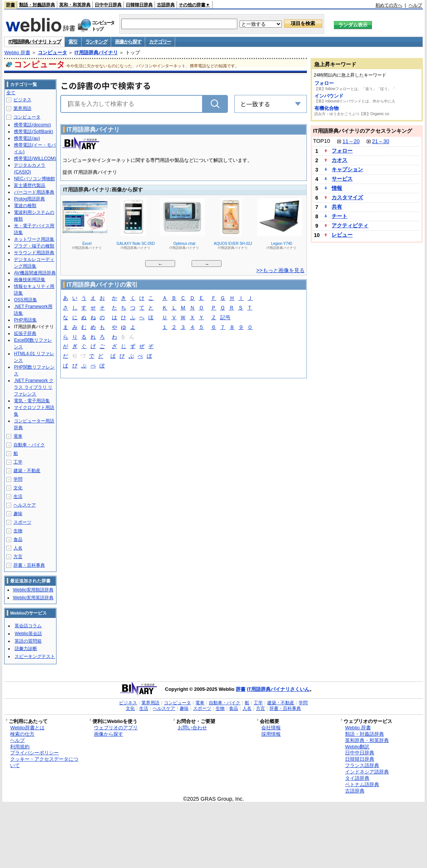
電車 (18, 436)
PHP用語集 (25, 320)
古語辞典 (166, 5)
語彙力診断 (26, 649)
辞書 (10, 5)
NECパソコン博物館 (34, 179)
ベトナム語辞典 (362, 784)
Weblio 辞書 (17, 53)
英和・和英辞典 (75, 5)
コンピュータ (52, 53)
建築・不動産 (27, 471)
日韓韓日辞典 (139, 5)
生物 (18, 531)
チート (339, 216)
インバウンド (329, 96)
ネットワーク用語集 (34, 239)
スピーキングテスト (35, 656)
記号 (225, 318)
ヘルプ (415, 5)
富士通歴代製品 (30, 185)
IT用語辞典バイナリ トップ (34, 42)
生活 (18, 496)
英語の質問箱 (28, 641)
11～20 (351, 141)
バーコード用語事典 (34, 192)
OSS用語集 (25, 300)
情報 (337, 188)
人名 (18, 548)
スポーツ (22, 522)
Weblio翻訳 (357, 747)
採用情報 (271, 734)
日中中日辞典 (108, 5)
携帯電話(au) (27, 138)
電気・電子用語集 (32, 401)
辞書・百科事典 (29, 565)
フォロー (324, 83)
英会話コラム (28, 626)
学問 (18, 479)
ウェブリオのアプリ (116, 728)
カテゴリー (160, 42)
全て (11, 93)
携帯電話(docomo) (32, 125)
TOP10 (322, 141)
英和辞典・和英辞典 (367, 740)
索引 (73, 42)
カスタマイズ (347, 197)
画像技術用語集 (30, 280)
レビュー (342, 235)
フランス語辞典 (362, 765)
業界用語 (22, 108)
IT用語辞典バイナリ (96, 53)
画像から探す (128, 42)
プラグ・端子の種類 (34, 246)
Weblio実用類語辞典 (33, 590)
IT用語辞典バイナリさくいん (278, 689)
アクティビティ (350, 225)
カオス (339, 160)
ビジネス (22, 100)
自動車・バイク (29, 445)
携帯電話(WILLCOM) (35, 158)
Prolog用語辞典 (29, 199)
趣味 (18, 514)
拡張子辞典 (25, 333)
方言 (18, 557)
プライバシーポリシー (34, 753)
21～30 (381, 141)
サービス (342, 179)
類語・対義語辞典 (37, 5)
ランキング (96, 42)
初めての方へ (389, 5)
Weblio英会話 (28, 634)
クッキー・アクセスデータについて (44, 762)
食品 (18, 539)
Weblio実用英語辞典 (33, 598)
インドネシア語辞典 (367, 772)
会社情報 (271, 728)
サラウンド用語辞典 (34, 253)
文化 (18, 488)
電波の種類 (25, 206)
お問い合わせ (192, 728)
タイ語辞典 (357, 778)
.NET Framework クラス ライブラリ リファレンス (34, 387)
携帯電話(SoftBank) (33, 132)
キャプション (347, 169)
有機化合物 (327, 108)
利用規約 (20, 747)
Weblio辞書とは (27, 728)
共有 (337, 207)
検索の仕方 (22, 734)
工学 (18, 462)
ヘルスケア (25, 505)
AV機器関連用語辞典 (35, 273)
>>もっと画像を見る (280, 270)
